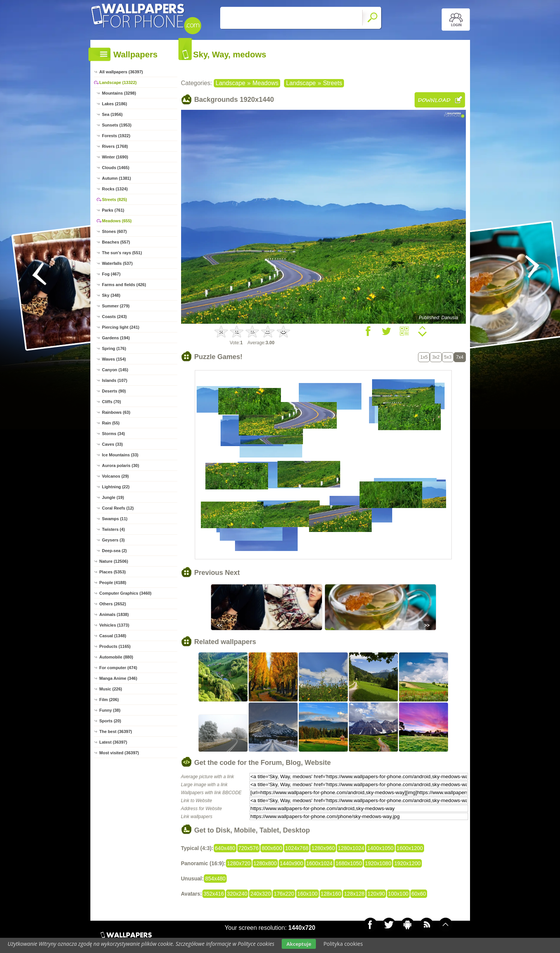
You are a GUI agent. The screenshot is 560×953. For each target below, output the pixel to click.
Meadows (265, 83)
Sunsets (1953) (117, 125)
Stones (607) (114, 231)
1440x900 (292, 863)
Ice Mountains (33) (120, 455)
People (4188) (113, 583)
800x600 (272, 848)
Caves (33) (113, 444)
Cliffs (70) (112, 402)
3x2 (436, 357)
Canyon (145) (115, 370)
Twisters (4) (114, 529)
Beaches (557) (116, 242)
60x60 (419, 894)
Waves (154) (114, 359)
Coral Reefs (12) (118, 508)
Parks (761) (113, 210)
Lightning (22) (116, 487)
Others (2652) (113, 604)
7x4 (460, 357)
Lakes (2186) (115, 104)
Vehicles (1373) (114, 625)
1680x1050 (349, 863)
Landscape (230, 83)
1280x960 (323, 848)
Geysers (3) (114, 540)
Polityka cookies (343, 944)
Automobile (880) (116, 657)
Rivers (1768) (115, 146)
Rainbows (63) (116, 412)
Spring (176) (114, 348)
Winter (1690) (115, 157)
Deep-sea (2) (114, 551)
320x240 (237, 894)
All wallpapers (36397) (121, 72)
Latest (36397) (113, 742)
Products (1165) (115, 646)
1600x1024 (319, 863)
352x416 (214, 894)
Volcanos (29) (116, 476)
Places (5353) (113, 572)
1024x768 (297, 848)
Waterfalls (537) (118, 263)
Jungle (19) (113, 497)
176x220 (284, 894)
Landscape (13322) (118, 82)
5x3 (448, 357)
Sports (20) (110, 721)
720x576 (249, 848)
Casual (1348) (113, 636)
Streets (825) (115, 199)
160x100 (308, 894)
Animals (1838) (114, 614)
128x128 (354, 894)
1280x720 (239, 863)
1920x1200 (407, 863)
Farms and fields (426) (124, 285)
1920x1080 (378, 863)
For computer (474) (118, 668)
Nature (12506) (114, 561)
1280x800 (265, 863)
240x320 (260, 894)
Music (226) (111, 689)
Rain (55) (111, 423)
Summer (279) (116, 306)
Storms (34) (114, 434)
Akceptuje (299, 944)
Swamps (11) (115, 519)
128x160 (331, 894)
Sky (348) (111, 295)
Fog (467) (111, 274)
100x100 (398, 894)
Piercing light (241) (121, 327)
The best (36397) (116, 731)
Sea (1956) (112, 114)
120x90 (376, 894)
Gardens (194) (116, 338)
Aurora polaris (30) (121, 465)
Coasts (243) (114, 317)
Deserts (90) (114, 391)
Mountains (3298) (119, 93)
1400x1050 (380, 848)
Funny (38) (110, 710)
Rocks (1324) (115, 189)
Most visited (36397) (119, 753)
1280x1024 (351, 848)
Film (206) (109, 700)
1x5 (424, 357)
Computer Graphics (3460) (126, 593)
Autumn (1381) (117, 178)
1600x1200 (410, 848)
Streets (333, 83)
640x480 (225, 848)
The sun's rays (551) (122, 253)
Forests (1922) (116, 136)
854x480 (215, 879)
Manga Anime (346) (118, 678)
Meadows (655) (117, 221)
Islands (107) (115, 380)
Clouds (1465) (116, 168)
